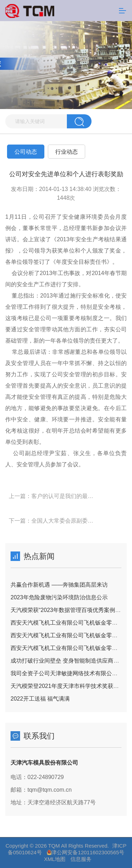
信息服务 (81, 859)
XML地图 (55, 859)
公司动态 (26, 152)
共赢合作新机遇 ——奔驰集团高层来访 (59, 585)
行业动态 (67, 152)
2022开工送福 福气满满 (40, 699)
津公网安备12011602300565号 (88, 852)
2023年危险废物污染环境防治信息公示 (59, 597)
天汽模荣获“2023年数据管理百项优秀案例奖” (67, 610)
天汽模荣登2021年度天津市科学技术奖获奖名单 (70, 686)
